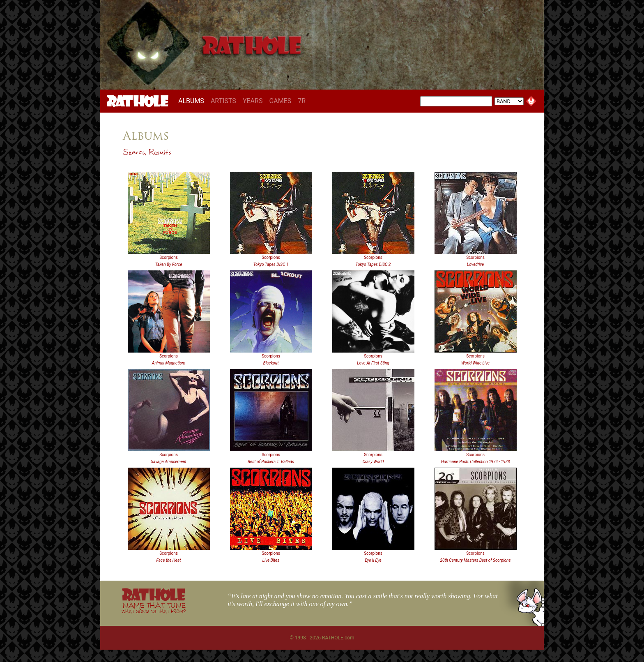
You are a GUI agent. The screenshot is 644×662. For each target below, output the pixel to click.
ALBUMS (193, 101)
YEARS (253, 101)
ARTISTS (223, 101)
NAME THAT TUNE (154, 608)
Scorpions (169, 257)
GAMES (280, 101)
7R (302, 101)
